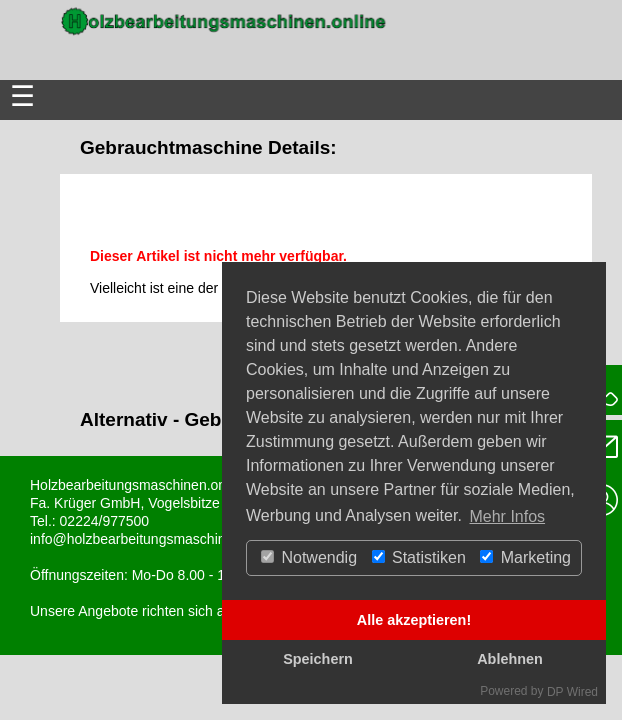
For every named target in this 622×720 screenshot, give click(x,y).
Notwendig (309, 557)
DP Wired (572, 692)
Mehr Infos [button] (507, 516)
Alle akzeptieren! (414, 620)
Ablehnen (510, 659)
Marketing (525, 557)
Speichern (318, 659)
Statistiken (419, 557)
